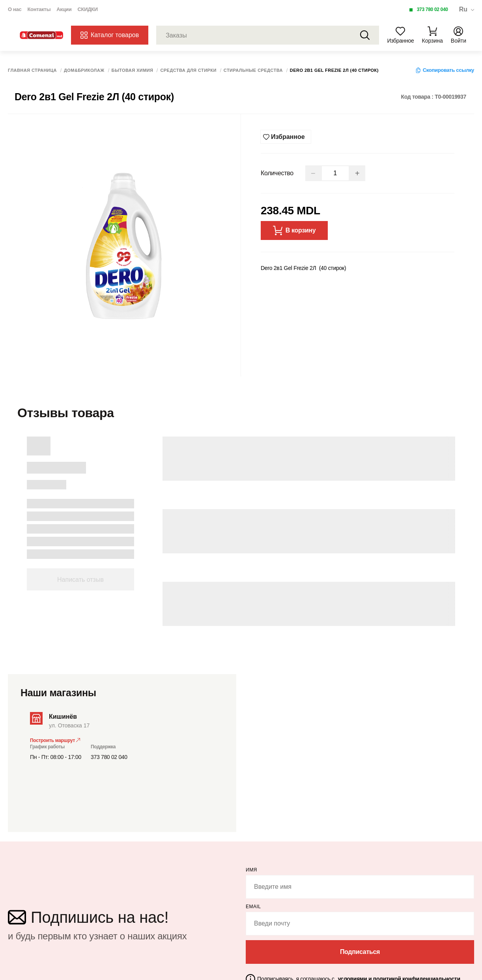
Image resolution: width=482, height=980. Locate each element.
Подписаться (360, 951)
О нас (15, 9)
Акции (64, 9)
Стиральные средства (253, 70)
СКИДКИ (87, 9)
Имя (251, 869)
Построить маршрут (55, 740)
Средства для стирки (188, 70)
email (253, 906)
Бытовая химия (133, 70)
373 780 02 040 (432, 9)
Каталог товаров (110, 35)
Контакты (39, 9)
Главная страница (32, 70)
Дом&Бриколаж (84, 70)
